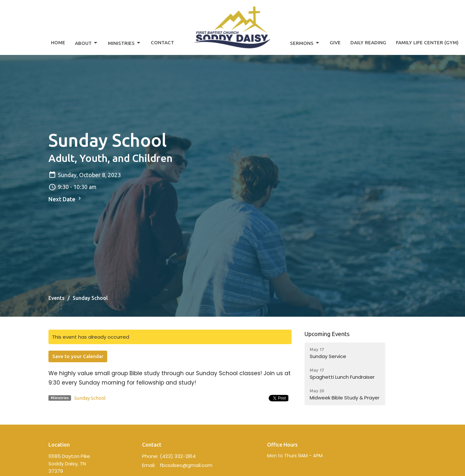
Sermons (305, 43)
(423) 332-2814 (178, 456)
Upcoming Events (327, 334)
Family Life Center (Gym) (427, 42)
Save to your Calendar (78, 356)
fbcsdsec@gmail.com (186, 465)
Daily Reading (368, 42)
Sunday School (90, 398)
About (87, 43)
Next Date (66, 199)
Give (335, 42)
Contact (162, 42)
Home (58, 42)
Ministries (124, 43)
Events (57, 298)
